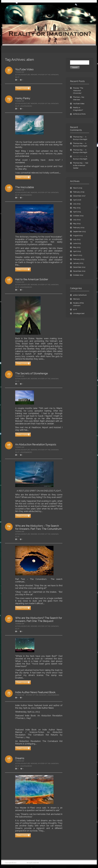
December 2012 (79, 267)
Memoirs (34, 75)
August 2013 (78, 235)
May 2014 (77, 224)
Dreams (20, 758)
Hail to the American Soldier (32, 279)
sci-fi (17, 77)
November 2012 (79, 271)
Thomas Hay (20, 72)
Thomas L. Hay (22, 863)
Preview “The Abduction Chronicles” (78, 91)
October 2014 (78, 216)
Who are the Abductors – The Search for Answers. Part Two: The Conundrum (38, 527)
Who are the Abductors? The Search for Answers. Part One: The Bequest (39, 619)
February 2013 (79, 259)
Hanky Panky (23, 98)
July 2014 (77, 220)
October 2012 (78, 275)
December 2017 (79, 196)
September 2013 (79, 232)
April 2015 (77, 212)
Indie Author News (45, 708)
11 (18, 769)
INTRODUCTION (79, 114)
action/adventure (23, 75)
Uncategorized (26, 106)
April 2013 (77, 251)
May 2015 (77, 208)
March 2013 (78, 255)
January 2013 (78, 263)
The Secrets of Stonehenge (32, 373)
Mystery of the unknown (48, 75)
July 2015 (77, 204)
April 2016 (77, 200)
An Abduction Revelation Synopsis (36, 444)
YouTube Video (24, 69)
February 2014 (79, 228)
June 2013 (77, 243)
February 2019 (79, 192)
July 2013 (77, 239)
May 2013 (77, 247)
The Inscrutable (25, 187)
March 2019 (78, 188)
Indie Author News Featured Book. (36, 692)
